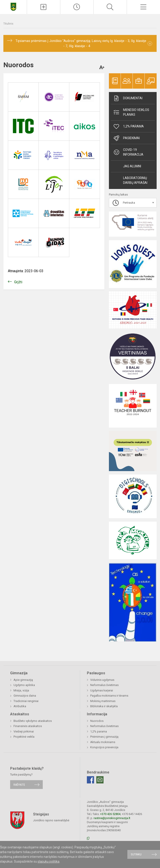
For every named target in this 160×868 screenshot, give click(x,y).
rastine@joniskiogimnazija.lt (112, 818)
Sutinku (136, 854)
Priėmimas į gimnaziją (104, 737)
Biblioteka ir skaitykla (104, 706)
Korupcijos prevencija (104, 747)
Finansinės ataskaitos (28, 726)
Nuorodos (97, 721)
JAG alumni (132, 166)
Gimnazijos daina (25, 696)
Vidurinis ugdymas (102, 680)
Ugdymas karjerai (102, 690)
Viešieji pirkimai (24, 731)
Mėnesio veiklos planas (131, 112)
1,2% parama (128, 127)
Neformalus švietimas (104, 685)
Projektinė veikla (24, 737)
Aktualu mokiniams (103, 742)
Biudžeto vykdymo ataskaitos (33, 721)
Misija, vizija (21, 690)
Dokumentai (128, 98)
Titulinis (8, 24)
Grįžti (18, 282)
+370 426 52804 (110, 814)
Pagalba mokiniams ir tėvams (109, 696)
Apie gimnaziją (23, 680)
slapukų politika (48, 861)
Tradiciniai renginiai (26, 701)
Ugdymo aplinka (24, 685)
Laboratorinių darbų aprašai (135, 180)
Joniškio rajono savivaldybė (51, 820)
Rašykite (19, 784)
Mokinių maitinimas (103, 701)
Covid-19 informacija (128, 152)
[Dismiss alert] (150, 44)
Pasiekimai (126, 138)
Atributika (20, 706)
